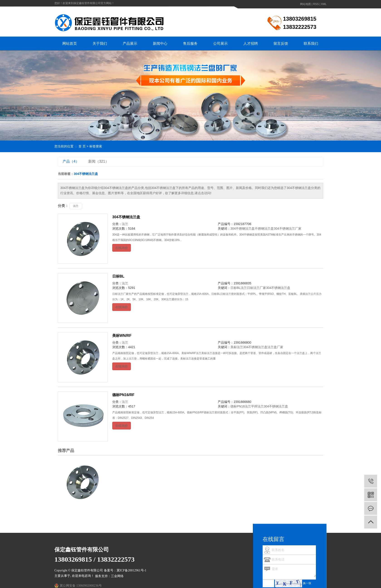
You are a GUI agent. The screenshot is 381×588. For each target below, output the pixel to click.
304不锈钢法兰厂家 (287, 228)
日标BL (118, 276)
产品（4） (71, 161)
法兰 (76, 206)
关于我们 (100, 43)
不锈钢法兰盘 (264, 228)
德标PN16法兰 (241, 406)
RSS (316, 4)
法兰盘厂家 (275, 347)
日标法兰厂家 (256, 288)
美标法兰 (237, 347)
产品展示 (130, 43)
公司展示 (220, 43)
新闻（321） (99, 161)
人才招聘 (251, 43)
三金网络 (117, 576)
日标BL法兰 (239, 288)
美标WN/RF (122, 336)
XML (324, 4)
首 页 (82, 146)
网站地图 (305, 4)
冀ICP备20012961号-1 (131, 570)
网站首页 (70, 43)
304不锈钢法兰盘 (126, 217)
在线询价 (122, 248)
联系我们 (311, 43)
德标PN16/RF (123, 395)
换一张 (307, 583)
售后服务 (190, 43)
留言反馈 (281, 43)
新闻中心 (160, 43)
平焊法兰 (257, 406)
